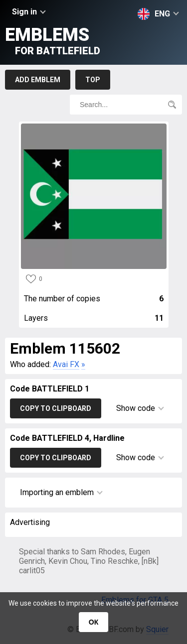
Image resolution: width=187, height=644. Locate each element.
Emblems (53, 41)
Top (93, 80)
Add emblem (38, 80)
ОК (93, 622)
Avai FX (66, 364)
